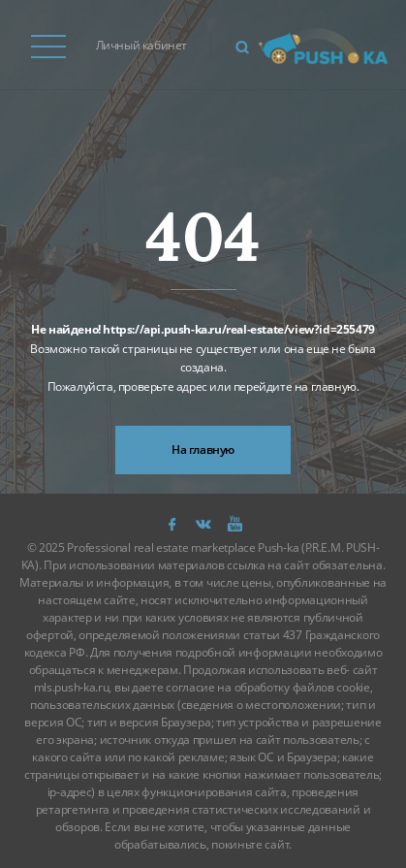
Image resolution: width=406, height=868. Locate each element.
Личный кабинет (141, 45)
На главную (203, 450)
